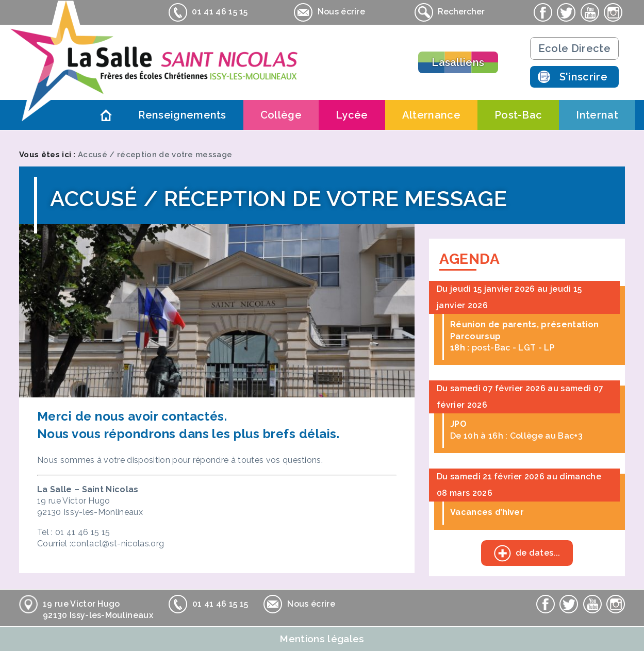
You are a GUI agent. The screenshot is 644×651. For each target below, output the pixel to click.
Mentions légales (322, 639)
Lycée (352, 115)
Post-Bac (518, 115)
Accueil (106, 115)
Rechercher (450, 12)
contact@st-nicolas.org (118, 544)
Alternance (431, 115)
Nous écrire (329, 12)
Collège (281, 115)
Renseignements (182, 115)
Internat (597, 115)
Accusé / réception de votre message (155, 155)
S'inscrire (583, 77)
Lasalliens (458, 62)
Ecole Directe (574, 48)
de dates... (521, 554)
